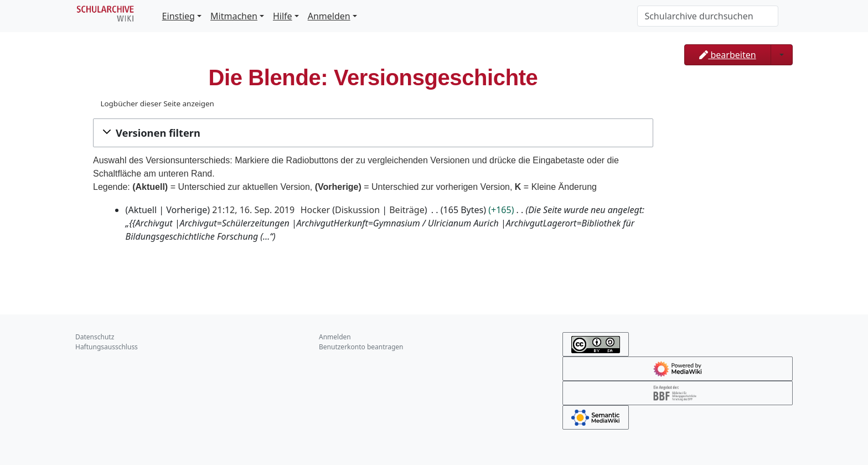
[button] (373, 133)
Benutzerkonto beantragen (361, 347)
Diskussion (357, 210)
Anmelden (329, 16)
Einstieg (179, 16)
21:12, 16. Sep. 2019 (253, 210)
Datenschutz (95, 337)
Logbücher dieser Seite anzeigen (157, 104)
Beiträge (407, 210)
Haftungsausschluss (107, 347)
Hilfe (283, 16)
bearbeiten (727, 55)
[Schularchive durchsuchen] (708, 16)
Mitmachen (234, 16)
